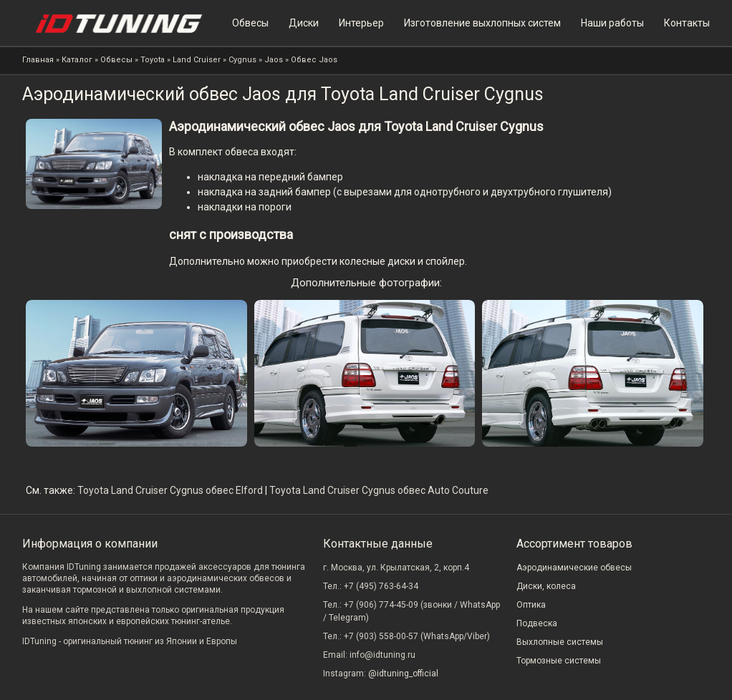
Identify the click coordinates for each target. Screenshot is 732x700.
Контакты (687, 23)
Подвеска (537, 623)
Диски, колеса (546, 586)
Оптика (531, 605)
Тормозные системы (559, 661)
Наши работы (612, 23)
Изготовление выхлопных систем (482, 23)
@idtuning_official (403, 674)
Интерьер (361, 23)
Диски (304, 23)
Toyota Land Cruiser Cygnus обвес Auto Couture (379, 490)
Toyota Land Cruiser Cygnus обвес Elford (170, 490)
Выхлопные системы (560, 642)
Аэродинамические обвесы (574, 568)
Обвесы (250, 23)
